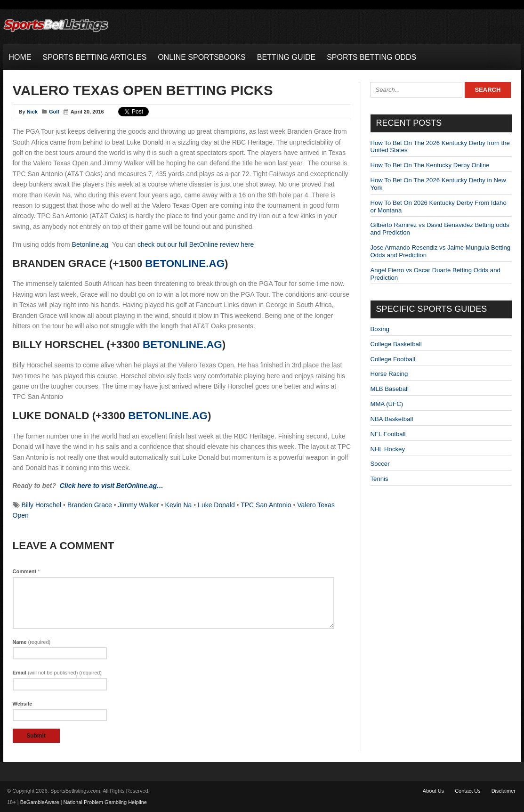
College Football (393, 359)
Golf (54, 112)
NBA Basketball (392, 419)
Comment (26, 571)
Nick (32, 112)
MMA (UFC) (387, 404)
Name (32, 642)
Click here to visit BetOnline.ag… (112, 486)
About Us (433, 791)
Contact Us (468, 791)
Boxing (380, 329)
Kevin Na (179, 505)
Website (23, 704)
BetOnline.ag (185, 264)
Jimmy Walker (139, 505)
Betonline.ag (90, 244)
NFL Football (388, 434)
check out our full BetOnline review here (196, 244)
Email (57, 673)
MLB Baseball (390, 389)
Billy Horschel (41, 505)
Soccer (380, 464)
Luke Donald (216, 505)
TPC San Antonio (266, 505)
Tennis (379, 479)
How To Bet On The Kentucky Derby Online (430, 165)
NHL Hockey (388, 449)
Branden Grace (90, 505)
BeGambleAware (40, 802)
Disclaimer (504, 791)
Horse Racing (389, 374)
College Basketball (396, 344)
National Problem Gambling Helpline (105, 802)
